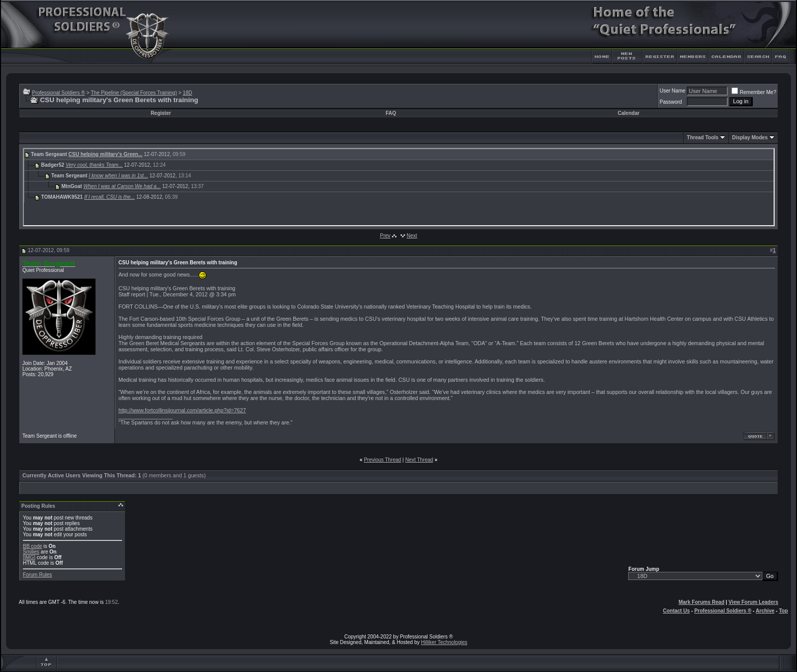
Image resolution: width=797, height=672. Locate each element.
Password (671, 102)
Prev (385, 236)
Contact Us (676, 611)
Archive (765, 611)
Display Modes (750, 138)
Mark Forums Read (701, 602)
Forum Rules (37, 575)
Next (412, 236)
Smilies (31, 552)
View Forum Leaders (753, 602)
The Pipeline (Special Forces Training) (134, 93)
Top (783, 611)
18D (188, 93)
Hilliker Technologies (444, 642)
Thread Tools (702, 138)
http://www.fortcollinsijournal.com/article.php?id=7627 (182, 410)
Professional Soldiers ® (58, 93)
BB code (33, 546)
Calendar (629, 113)
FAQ (391, 113)
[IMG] (29, 557)
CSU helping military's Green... (106, 154)
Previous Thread (382, 460)
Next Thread (419, 460)
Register (161, 113)
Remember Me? (754, 92)
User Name (673, 91)
